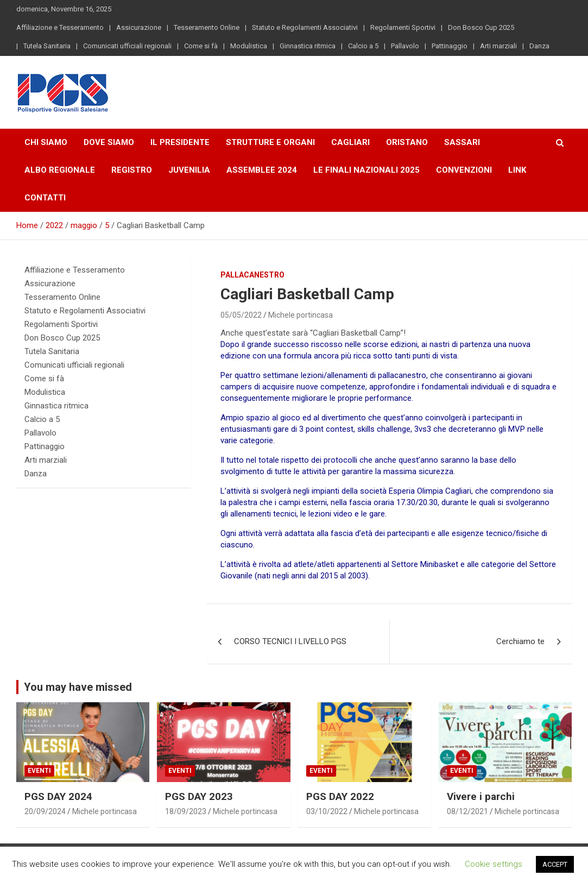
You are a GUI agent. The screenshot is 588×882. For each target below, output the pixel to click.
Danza (539, 46)
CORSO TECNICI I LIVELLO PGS (290, 641)
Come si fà (201, 46)
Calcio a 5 (363, 46)
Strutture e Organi (270, 142)
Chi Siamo (46, 142)
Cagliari (350, 142)
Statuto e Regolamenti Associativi (305, 27)
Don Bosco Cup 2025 (481, 27)
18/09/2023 (186, 811)
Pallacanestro (252, 275)
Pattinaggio (450, 46)
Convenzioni (464, 170)
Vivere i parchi (481, 796)
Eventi (39, 771)
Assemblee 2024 (262, 170)
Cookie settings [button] (494, 864)
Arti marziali (498, 46)
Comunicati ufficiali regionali (127, 46)
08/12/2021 (467, 811)
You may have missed (78, 687)
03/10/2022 (327, 811)
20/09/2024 (45, 811)
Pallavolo (405, 46)
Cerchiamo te (520, 641)
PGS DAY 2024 (58, 796)
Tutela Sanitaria (47, 46)
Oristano (407, 142)
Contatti (45, 198)
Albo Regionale (60, 170)
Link (517, 170)
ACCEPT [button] (555, 864)
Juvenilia (189, 170)
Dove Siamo (109, 142)
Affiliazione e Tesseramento (60, 27)
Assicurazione (139, 27)
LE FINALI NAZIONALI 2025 (366, 170)
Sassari (462, 142)
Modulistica (249, 46)
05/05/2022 (241, 315)
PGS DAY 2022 (340, 796)
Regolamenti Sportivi (403, 27)
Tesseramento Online (207, 27)
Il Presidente (180, 142)
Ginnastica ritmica (308, 46)
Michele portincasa (301, 315)
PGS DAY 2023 (199, 796)
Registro (132, 170)
